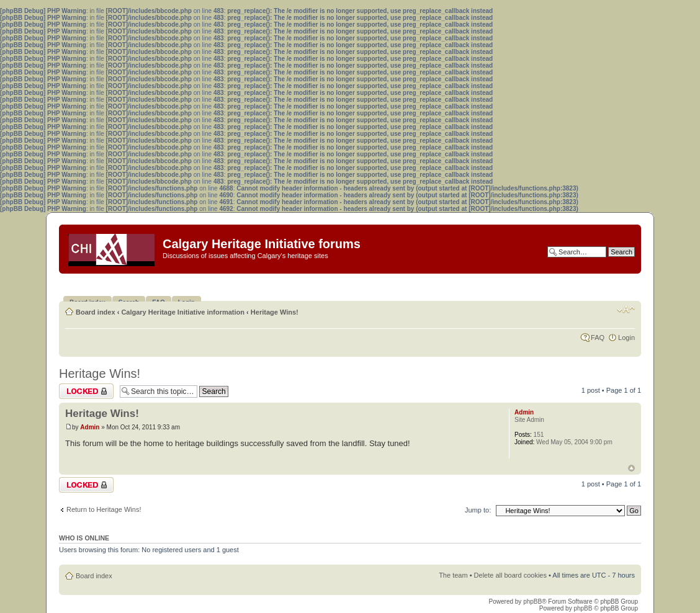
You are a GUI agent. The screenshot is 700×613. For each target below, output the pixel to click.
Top (631, 468)
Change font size (626, 310)
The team (453, 575)
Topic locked (86, 391)
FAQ (598, 338)
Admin (90, 427)
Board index (96, 312)
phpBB (532, 602)
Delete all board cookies (510, 575)
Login (626, 338)
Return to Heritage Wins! (104, 509)
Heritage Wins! (275, 312)
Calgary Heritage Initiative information (183, 312)
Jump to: (478, 510)
